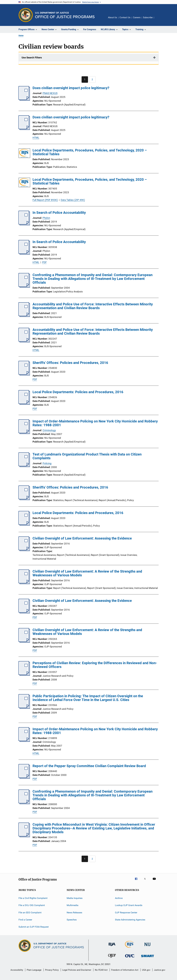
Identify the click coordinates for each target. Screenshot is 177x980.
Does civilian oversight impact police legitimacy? (71, 88)
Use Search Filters (32, 58)
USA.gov (146, 970)
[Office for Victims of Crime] (130, 958)
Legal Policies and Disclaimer (77, 970)
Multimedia (73, 905)
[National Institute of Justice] (148, 947)
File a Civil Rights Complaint (33, 898)
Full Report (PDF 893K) (45, 200)
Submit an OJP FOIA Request (34, 927)
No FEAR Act (101, 970)
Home (21, 35)
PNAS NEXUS (50, 93)
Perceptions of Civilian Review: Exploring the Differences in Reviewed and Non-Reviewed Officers (95, 665)
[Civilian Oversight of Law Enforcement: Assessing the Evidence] (24, 550)
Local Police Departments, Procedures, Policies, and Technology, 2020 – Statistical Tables (90, 152)
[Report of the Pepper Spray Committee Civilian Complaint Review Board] (24, 778)
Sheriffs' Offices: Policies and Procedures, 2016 (70, 363)
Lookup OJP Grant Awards (129, 905)
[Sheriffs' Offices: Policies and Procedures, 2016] (24, 375)
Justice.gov (160, 970)
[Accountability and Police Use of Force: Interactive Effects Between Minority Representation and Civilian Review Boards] (24, 316)
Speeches (72, 920)
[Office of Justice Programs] (26, 15)
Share (159, 20)
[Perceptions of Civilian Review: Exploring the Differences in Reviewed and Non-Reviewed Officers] (24, 675)
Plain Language (34, 970)
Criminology (49, 430)
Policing (47, 463)
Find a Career (25, 920)
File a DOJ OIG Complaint (32, 905)
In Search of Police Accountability (59, 213)
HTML (36, 138)
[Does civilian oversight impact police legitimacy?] (24, 100)
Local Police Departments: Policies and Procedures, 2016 (78, 392)
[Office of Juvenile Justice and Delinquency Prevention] (112, 958)
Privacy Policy (52, 970)
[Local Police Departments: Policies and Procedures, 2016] (24, 404)
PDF (44, 262)
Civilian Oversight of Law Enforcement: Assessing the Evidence (82, 538)
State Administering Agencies (130, 920)
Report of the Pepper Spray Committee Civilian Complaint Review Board (89, 766)
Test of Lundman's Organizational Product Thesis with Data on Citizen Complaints (87, 456)
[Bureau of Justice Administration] (112, 947)
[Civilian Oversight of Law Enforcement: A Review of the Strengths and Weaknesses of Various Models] (24, 583)
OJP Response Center (126, 913)
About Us (113, 17)
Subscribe (148, 17)
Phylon (46, 218)
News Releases (74, 913)
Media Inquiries (75, 898)
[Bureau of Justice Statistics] (130, 948)
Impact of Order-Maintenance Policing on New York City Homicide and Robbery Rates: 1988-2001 (95, 423)
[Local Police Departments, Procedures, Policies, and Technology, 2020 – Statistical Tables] (24, 154)
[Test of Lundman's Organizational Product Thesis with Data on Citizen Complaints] (24, 466)
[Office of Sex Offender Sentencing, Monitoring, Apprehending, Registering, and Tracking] (148, 958)
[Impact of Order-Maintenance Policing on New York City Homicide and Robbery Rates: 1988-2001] (24, 433)
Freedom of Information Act (125, 970)
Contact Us (125, 17)
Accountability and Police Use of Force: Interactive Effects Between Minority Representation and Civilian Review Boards (93, 306)
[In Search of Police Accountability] (24, 224)
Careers (137, 17)
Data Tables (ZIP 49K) (73, 200)
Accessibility (17, 970)
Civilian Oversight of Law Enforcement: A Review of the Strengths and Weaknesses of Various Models (87, 573)
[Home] (65, 15)
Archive (119, 898)
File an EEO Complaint (30, 913)
